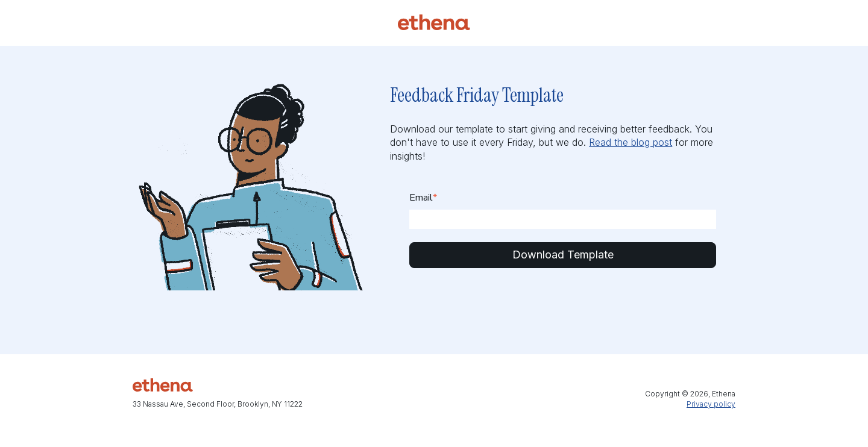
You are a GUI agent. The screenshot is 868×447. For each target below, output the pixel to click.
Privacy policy (711, 404)
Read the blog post (631, 142)
